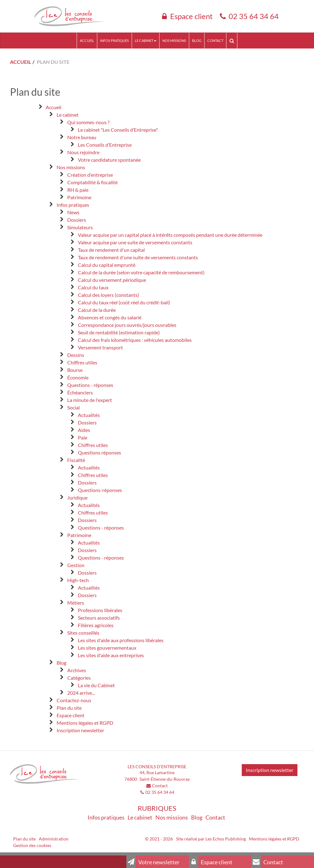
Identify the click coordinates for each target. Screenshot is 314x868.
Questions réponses (99, 452)
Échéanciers (80, 392)
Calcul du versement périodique (112, 280)
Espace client (191, 16)
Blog (197, 41)
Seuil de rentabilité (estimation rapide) (119, 332)
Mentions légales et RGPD (85, 723)
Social (73, 407)
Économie (78, 377)
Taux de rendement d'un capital (111, 250)
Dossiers (77, 220)
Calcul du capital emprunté (107, 265)
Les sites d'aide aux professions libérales (121, 640)
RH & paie (78, 190)
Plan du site (69, 708)
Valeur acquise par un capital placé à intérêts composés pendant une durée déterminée (170, 235)
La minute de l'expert (90, 400)
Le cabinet (146, 41)
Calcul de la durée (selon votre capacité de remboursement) (141, 272)
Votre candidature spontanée (109, 160)
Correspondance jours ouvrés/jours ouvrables (127, 325)
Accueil (87, 41)
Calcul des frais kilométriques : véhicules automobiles (135, 340)
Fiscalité (76, 460)
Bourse (75, 370)
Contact (215, 41)
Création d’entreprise (90, 175)
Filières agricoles (96, 625)
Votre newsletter (153, 862)
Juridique (77, 497)
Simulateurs (80, 227)
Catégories (79, 678)
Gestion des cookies (32, 845)
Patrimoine (79, 197)
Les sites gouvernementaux (107, 648)
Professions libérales (100, 610)
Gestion (76, 565)
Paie (83, 437)
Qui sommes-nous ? (88, 122)
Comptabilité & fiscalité (92, 182)
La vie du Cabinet (96, 685)
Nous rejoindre (83, 152)
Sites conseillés (83, 633)
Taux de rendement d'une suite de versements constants (138, 257)
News (73, 212)
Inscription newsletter (80, 730)
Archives (77, 670)
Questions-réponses (100, 490)
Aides (84, 430)
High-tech (78, 580)
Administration (54, 839)
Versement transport (100, 347)
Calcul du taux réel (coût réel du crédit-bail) (124, 302)
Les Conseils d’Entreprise (105, 145)
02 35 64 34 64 (254, 16)
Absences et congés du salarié (110, 317)
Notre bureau (82, 137)
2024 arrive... (81, 693)
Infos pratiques (114, 41)
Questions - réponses (90, 385)
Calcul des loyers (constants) (109, 295)
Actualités (89, 415)
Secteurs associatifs (99, 618)
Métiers (76, 603)
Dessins (76, 355)
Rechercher (233, 41)
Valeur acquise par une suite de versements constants (135, 242)
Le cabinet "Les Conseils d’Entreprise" (118, 130)
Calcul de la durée (97, 310)
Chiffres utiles (82, 362)
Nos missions (174, 41)
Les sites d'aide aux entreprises (111, 655)
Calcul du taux (93, 287)
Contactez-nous (74, 700)
